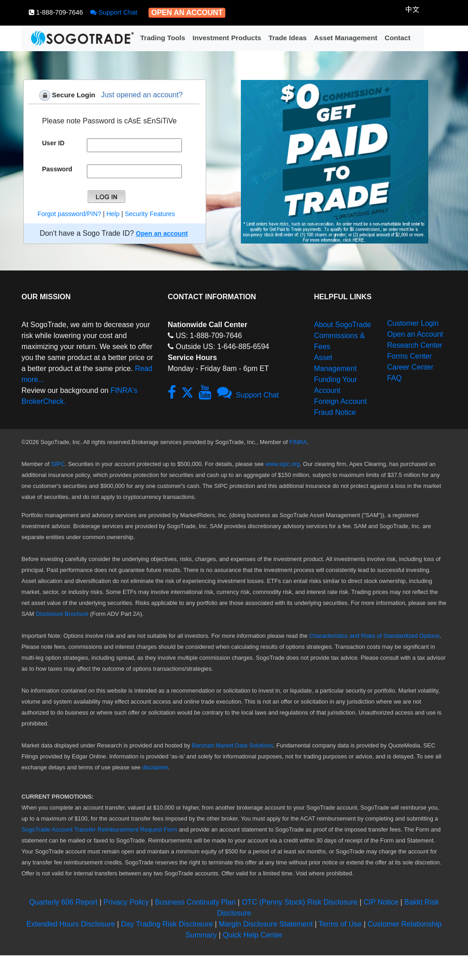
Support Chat (114, 12)
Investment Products (227, 38)
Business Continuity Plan (196, 902)
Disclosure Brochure (62, 614)
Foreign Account (340, 401)
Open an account (162, 233)
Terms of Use (340, 924)
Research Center (415, 345)
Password (57, 169)
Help (113, 214)
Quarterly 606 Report (63, 902)
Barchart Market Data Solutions (233, 745)
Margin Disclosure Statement (266, 924)
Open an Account (415, 334)
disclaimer (155, 767)
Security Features (150, 214)
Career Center (410, 367)
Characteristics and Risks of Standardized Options (374, 636)
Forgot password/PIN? (69, 214)
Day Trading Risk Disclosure (167, 924)
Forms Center (409, 356)
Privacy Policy (126, 902)
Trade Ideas (287, 38)
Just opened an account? (142, 95)
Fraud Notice (335, 412)
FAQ (394, 378)
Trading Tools (163, 38)
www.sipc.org (283, 464)
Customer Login (413, 323)
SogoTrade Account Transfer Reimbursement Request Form (99, 829)
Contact (397, 38)
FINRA (298, 442)
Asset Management (346, 38)
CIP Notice (381, 902)
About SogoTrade (343, 325)
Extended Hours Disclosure (71, 924)
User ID (53, 143)
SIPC (58, 464)
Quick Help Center (253, 935)
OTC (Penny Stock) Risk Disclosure (301, 902)
